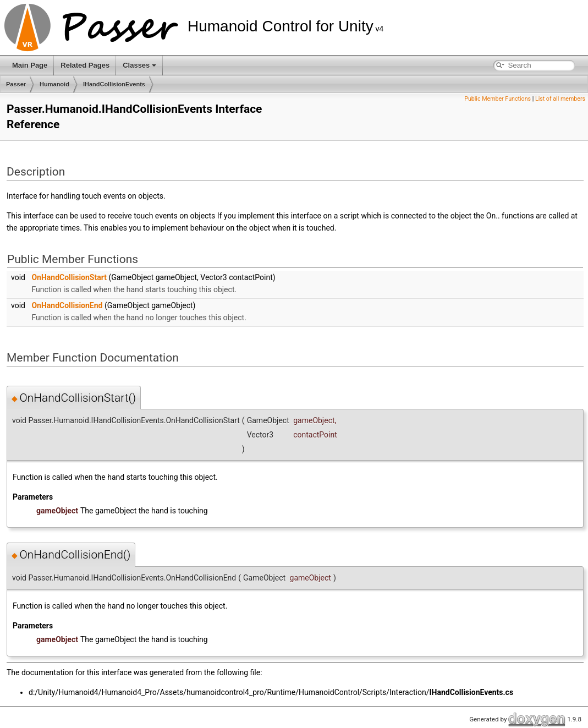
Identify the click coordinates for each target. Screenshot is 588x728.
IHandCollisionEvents (114, 84)
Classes (139, 65)
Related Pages (85, 65)
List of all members (560, 99)
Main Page (30, 65)
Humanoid (54, 84)
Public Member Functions (498, 99)
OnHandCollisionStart (69, 277)
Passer (16, 84)
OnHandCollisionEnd (67, 305)
